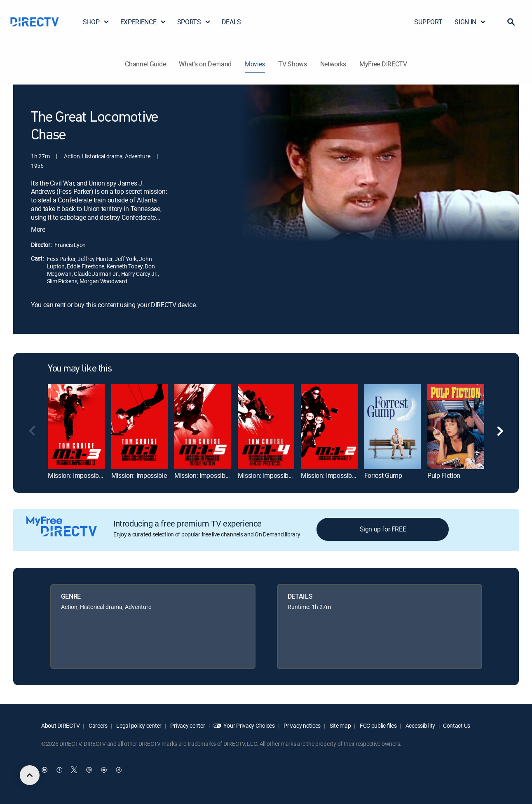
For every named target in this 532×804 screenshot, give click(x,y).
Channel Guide (145, 64)
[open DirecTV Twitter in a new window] (74, 770)
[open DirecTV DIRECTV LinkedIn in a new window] (45, 770)
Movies (255, 64)
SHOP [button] (96, 22)
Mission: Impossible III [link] (79, 475)
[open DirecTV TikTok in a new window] (119, 770)
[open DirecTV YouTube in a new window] (104, 770)
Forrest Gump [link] (383, 475)
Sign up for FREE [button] (383, 529)
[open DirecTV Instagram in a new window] (89, 770)
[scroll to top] (30, 775)
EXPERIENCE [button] (143, 22)
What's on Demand (205, 64)
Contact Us (457, 725)
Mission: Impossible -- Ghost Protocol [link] (289, 475)
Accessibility (420, 725)
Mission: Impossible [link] (139, 475)
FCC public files (377, 725)
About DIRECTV (60, 725)
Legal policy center (138, 725)
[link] (76, 427)
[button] (511, 22)
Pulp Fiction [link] (444, 475)
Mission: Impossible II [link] (331, 475)
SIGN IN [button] (470, 22)
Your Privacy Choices (249, 725)
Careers (97, 725)
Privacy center (187, 725)
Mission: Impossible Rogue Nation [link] (222, 475)
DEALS (231, 22)
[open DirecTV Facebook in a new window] (59, 770)
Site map (340, 725)
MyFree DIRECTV (383, 64)
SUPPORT (428, 22)
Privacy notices (302, 725)
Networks (333, 64)
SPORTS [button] (194, 22)
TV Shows (292, 64)
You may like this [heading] (80, 369)
